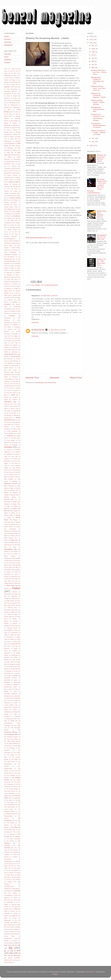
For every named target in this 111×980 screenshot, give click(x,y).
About (6, 57)
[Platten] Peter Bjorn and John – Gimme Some (99, 72)
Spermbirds (17, 682)
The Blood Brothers (12, 743)
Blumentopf (17, 159)
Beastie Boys (8, 132)
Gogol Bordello (9, 354)
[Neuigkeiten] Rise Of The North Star (102, 237)
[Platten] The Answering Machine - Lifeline (98, 95)
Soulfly (16, 676)
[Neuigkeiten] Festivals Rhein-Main (98, 109)
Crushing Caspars (15, 227)
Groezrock (10, 359)
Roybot (6, 621)
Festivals (7, 325)
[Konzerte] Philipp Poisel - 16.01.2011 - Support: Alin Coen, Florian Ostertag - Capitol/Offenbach (97, 186)
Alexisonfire (8, 94)
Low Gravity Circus (12, 474)
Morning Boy (14, 524)
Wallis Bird (15, 916)
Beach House (16, 128)
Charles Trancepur (10, 202)
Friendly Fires (10, 341)
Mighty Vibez (16, 504)
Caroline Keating (15, 198)
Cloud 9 (8, 216)
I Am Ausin (10, 388)
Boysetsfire (7, 173)
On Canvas (17, 561)
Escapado (7, 304)
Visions (16, 913)
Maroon (6, 493)
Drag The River (12, 279)
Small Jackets (16, 660)
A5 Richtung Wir (16, 82)
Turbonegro (7, 891)
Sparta (16, 680)
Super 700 (7, 707)
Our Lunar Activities (15, 565)
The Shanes (10, 834)
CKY (8, 189)
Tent (15, 719)
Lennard (7, 459)
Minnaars (7, 509)
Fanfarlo (12, 316)
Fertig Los (15, 323)
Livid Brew (15, 463)
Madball (15, 481)
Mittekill (18, 515)
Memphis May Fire (11, 499)
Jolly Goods (17, 429)
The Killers (9, 800)
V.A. (13, 907)
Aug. (93, 52)
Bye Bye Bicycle (15, 187)
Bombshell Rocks (9, 164)
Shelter (12, 639)
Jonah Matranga (12, 431)
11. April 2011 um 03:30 (57, 330)
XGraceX (15, 941)
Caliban (6, 193)
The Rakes (10, 823)
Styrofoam (17, 696)
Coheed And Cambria (14, 218)
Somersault (7, 673)
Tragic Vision (10, 875)
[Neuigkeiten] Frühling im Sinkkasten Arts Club (98, 80)
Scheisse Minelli (12, 628)
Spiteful (8, 685)
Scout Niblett (8, 630)
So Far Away (10, 666)
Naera (6, 542)
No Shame (15, 551)
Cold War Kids (12, 220)
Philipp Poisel (8, 583)
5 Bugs (13, 80)
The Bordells (17, 746)
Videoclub (7, 913)
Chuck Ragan (16, 211)
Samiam (7, 626)
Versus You (14, 911)
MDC (6, 477)
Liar (13, 461)
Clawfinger (17, 214)
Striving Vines (8, 696)
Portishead (7, 594)
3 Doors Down (8, 78)
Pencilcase (7, 574)
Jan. (93, 141)
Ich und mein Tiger (10, 393)
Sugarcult (7, 703)
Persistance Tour (15, 576)
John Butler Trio (9, 424)
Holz (17, 379)
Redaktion (8, 60)
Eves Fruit (15, 309)
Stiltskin (6, 691)
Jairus (6, 409)
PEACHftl (7, 570)
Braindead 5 (17, 173)
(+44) (6, 69)
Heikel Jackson (9, 368)
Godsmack (15, 352)
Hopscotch (7, 381)
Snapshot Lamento (15, 664)
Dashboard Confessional (11, 243)
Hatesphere (15, 365)
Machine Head (14, 477)
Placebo (7, 589)
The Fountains (11, 775)
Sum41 (16, 703)
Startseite (54, 378)
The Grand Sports (10, 791)
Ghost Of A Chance (10, 350)
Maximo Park (14, 495)
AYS (8, 85)
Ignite (13, 395)
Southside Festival (10, 678)
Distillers (18, 273)
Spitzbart (16, 685)
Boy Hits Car (14, 171)
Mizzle (9, 518)
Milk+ (9, 506)
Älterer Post (76, 378)
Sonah (8, 676)
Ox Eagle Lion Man (12, 567)
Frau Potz (17, 338)
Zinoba (11, 943)
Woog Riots (9, 936)
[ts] (9, 956)
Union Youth (17, 900)
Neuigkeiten (8, 45)
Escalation (15, 302)
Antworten (35, 322)
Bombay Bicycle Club (12, 162)
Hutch (19, 386)
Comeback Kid (8, 223)
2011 (92, 43)
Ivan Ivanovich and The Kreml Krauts (12, 404)
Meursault (7, 502)
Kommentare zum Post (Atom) (45, 383)
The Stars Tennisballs (13, 839)
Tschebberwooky (9, 886)
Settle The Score (15, 635)
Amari (8, 96)
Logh (6, 465)
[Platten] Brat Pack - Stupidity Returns (102, 214)
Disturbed (9, 275)
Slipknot (6, 660)
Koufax (9, 450)
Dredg (6, 282)
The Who (7, 852)
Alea (19, 87)
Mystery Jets (14, 536)
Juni (93, 58)
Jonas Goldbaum (9, 433)
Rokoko (15, 619)
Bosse (6, 171)
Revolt (13, 612)
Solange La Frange (12, 671)
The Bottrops (11, 748)
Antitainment (14, 105)
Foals (6, 336)
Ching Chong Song (11, 207)
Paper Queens (16, 570)
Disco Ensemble (15, 270)
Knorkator (15, 445)
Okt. (93, 46)
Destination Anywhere (11, 255)
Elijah (19, 298)
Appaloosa (7, 107)
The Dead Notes (9, 762)
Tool (5, 873)
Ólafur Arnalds (8, 962)
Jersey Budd (8, 418)
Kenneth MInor (16, 438)
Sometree (17, 673)
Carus (8, 200)
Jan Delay (7, 411)
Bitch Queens (16, 146)
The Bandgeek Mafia (11, 734)
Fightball (15, 325)
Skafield (15, 651)
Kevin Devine (11, 440)
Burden (6, 184)
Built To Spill (14, 182)
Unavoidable (8, 895)
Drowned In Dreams (11, 284)
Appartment (17, 107)
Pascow (9, 572)
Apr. (93, 64)
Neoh (15, 547)
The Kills (18, 800)
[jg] (5, 951)
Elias (13, 298)
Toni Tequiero (14, 870)
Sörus (15, 710)
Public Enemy (10, 601)
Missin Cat (15, 513)
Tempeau (9, 719)
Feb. (93, 138)
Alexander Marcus (10, 91)
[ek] (19, 945)
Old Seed (9, 561)
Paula (16, 572)
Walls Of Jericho (10, 918)
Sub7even (9, 698)
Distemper (9, 273)
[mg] (12, 951)
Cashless (15, 200)
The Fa (13, 771)
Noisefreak (7, 558)
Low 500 (18, 472)
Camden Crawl (16, 193)
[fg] (11, 948)
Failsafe (13, 311)
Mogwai (15, 520)
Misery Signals (14, 511)
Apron (9, 110)
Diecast (12, 266)
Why (13, 927)
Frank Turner (8, 338)
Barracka (7, 128)
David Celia (8, 245)
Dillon (12, 268)
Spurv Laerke (8, 689)
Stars (17, 689)
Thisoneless (8, 859)
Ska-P (6, 651)
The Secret (17, 832)
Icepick (16, 390)
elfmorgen (17, 956)
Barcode (16, 125)
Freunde (7, 63)
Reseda (6, 612)
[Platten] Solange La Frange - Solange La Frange (98, 132)
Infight (6, 400)
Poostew (15, 592)
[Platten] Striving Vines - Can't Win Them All (98, 88)
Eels (17, 293)
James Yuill (14, 409)
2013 (92, 36)
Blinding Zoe (16, 150)
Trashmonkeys (16, 877)
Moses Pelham (9, 527)
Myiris (6, 536)
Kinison (6, 445)
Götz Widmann (9, 363)
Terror (12, 721)
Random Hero (12, 608)
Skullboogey (15, 655)
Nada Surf (14, 540)
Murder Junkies (14, 533)
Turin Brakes (12, 893)
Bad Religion (15, 121)
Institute (15, 400)
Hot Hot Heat (14, 384)
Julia (19, 433)
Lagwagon (9, 454)
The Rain (18, 821)
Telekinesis (7, 716)
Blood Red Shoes (15, 155)
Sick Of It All (16, 644)
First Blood (8, 327)
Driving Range (14, 282)
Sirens (16, 648)
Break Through (12, 175)
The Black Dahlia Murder (12, 741)
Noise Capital (10, 556)
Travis (8, 879)
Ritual (16, 614)
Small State (10, 662)
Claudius (9, 214)
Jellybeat (16, 415)
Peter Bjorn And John (11, 581)
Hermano (15, 377)
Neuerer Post (32, 378)
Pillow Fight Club (12, 586)
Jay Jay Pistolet (11, 413)
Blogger (55, 974)
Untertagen (10, 902)
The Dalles (15, 759)
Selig (6, 635)
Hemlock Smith (9, 372)
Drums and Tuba (9, 286)
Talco (15, 714)
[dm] (6, 945)
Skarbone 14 (8, 653)
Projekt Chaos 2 (16, 598)
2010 (92, 146)
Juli (93, 55)
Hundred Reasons (9, 386)
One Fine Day (10, 563)
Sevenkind (10, 637)
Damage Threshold (10, 236)
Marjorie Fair (14, 490)
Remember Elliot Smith (11, 610)
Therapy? (7, 855)
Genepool (15, 347)
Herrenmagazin (9, 379)
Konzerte (7, 39)
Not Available (17, 558)
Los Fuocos (10, 472)
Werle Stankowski (9, 925)
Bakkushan (7, 125)
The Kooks (11, 802)
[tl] (19, 953)
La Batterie (17, 452)
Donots (18, 277)
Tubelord (7, 888)
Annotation (12, 103)
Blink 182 (10, 153)
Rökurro (15, 623)
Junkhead (10, 436)
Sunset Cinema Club (11, 705)
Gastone (7, 347)
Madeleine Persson (11, 484)
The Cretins (11, 755)
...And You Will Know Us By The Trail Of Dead (12, 71)
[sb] (11, 953)
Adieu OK (15, 85)
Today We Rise (9, 866)
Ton (7, 870)
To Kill (16, 864)
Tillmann (18, 861)
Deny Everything (10, 252)
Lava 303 (14, 456)
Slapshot (7, 657)
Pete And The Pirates (12, 579)
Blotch (10, 157)
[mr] (33, 285)
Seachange (14, 633)
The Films (17, 773)
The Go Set (17, 787)
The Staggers (16, 836)
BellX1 (12, 137)
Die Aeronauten (9, 257)
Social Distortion (16, 669)
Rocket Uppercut (9, 617)
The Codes (17, 753)
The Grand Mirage (12, 789)
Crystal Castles (12, 230)
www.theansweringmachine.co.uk (39, 238)
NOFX (6, 540)
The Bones (7, 746)
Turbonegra (15, 888)
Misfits (6, 513)
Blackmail (10, 148)
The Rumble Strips (10, 830)
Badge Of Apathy (11, 123)
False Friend (17, 313)
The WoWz (15, 852)
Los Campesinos (15, 470)
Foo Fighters (14, 336)
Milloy (16, 506)
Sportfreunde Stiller (11, 687)
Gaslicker (15, 345)
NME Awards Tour (11, 538)
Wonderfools (15, 934)
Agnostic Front (9, 87)
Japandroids (17, 411)
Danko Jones (8, 241)
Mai (93, 61)
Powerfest (14, 596)
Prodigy (6, 598)
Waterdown (7, 920)
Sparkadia (7, 680)
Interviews (8, 42)
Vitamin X (7, 916)
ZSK (5, 943)
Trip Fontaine (16, 879)
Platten (38, 285)
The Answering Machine (50, 285)
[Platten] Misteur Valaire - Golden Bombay (98, 102)
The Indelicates (16, 798)
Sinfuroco (7, 648)
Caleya (15, 191)
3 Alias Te (16, 75)
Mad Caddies (9, 479)
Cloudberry (17, 216)
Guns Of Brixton (14, 361)
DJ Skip (15, 234)
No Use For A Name (11, 554)
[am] (17, 943)
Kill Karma (15, 443)
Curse (6, 232)
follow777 (92, 972)
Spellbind (7, 682)
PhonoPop (17, 583)
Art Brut (16, 112)
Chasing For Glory (11, 205)
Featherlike (7, 318)
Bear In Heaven (12, 130)
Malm (12, 488)
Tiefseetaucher (8, 861)
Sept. (94, 49)
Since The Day (12, 646)
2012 (92, 40)
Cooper (12, 225)
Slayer (15, 657)
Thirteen (15, 857)
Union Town (8, 900)
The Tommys (14, 850)
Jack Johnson (14, 406)
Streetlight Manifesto (11, 694)
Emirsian (10, 300)
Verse (6, 911)
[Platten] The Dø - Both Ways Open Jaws (101, 262)
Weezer (15, 923)
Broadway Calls (9, 178)
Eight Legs (7, 295)
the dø (16, 960)
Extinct (6, 311)
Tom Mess (17, 868)
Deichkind (15, 250)
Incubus (15, 397)
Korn (19, 447)
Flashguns (17, 327)
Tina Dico (9, 864)
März (94, 68)
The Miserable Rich (10, 814)
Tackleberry (7, 712)
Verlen (16, 909)
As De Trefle (8, 114)
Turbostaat (17, 891)
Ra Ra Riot (17, 605)
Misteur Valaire (9, 515)
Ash (17, 114)
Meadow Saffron (10, 497)
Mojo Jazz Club (9, 522)
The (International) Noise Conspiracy (12, 723)
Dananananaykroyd (10, 239)
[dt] (13, 945)
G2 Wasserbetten (38, 330)
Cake (16, 189)
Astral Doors (8, 116)
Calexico (7, 191)
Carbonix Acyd (10, 196)
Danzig (16, 241)
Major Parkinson (9, 486)
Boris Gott (16, 168)
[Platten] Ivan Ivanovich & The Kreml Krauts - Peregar (98, 117)
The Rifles (15, 827)
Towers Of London (15, 873)
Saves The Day (16, 626)
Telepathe (17, 716)
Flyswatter (15, 334)
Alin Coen (17, 94)
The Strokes (10, 841)
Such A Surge (14, 700)
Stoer (15, 691)
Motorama (7, 531)
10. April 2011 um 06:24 (49, 296)
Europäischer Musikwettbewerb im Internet (98, 125)
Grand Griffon (16, 356)
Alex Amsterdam (12, 89)
